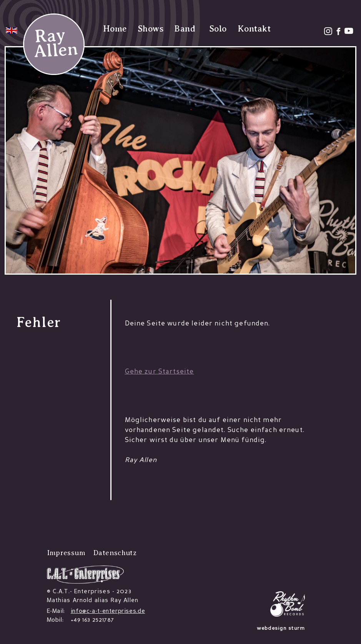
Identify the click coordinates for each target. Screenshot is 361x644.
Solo (218, 29)
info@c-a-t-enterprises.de (108, 611)
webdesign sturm (281, 628)
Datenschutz (115, 553)
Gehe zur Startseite (160, 372)
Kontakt (254, 29)
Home (115, 29)
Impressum (66, 553)
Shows (151, 29)
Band (185, 29)
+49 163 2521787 (92, 620)
